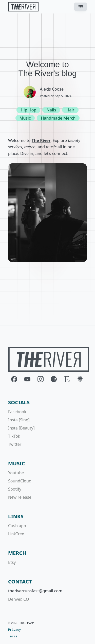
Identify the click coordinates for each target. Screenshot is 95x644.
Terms (13, 637)
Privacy (14, 630)
